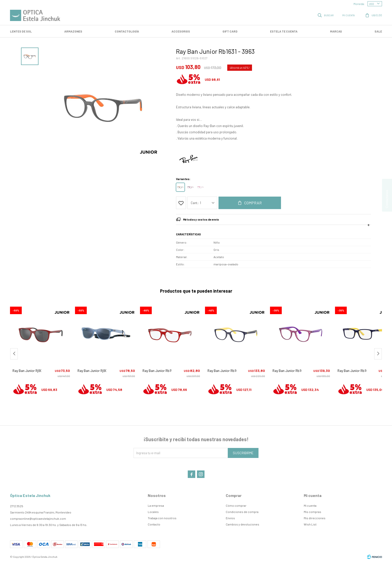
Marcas (336, 31)
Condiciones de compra (242, 512)
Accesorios (181, 31)
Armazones (73, 31)
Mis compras (312, 512)
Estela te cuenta (284, 31)
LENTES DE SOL (21, 31)
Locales (153, 512)
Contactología (127, 31)
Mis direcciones (315, 518)
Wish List (310, 524)
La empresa (156, 505)
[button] (378, 354)
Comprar (253, 203)
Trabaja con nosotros (162, 518)
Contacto (154, 524)
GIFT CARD (230, 31)
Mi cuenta (310, 505)
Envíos (230, 518)
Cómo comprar (236, 505)
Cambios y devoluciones (242, 524)
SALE (378, 31)
